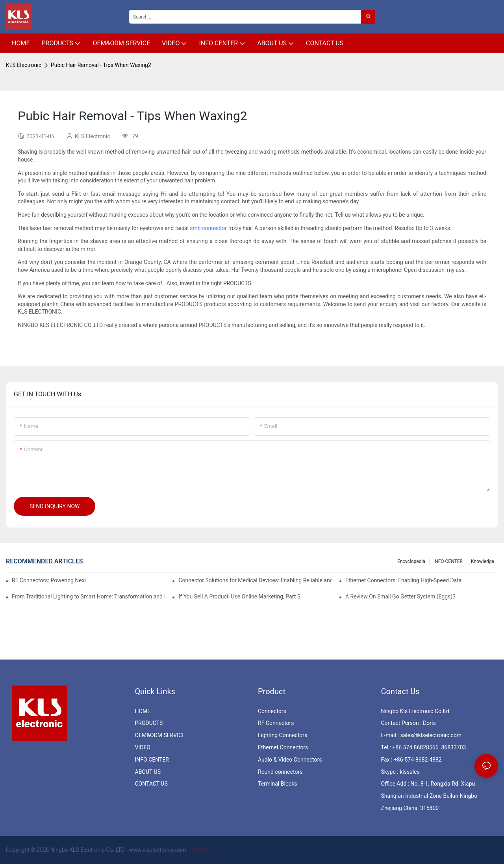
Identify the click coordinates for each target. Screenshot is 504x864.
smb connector (208, 228)
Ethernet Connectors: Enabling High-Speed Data (403, 580)
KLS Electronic (24, 65)
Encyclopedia (411, 561)
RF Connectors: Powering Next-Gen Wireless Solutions (49, 580)
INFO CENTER (448, 561)
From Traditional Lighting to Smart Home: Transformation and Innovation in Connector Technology (88, 596)
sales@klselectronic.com (431, 735)
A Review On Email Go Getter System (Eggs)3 (400, 596)
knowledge (483, 561)
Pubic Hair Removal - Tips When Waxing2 (101, 65)
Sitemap (201, 850)
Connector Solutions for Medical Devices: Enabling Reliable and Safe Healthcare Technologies (255, 580)
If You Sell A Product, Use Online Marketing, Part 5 (239, 596)
